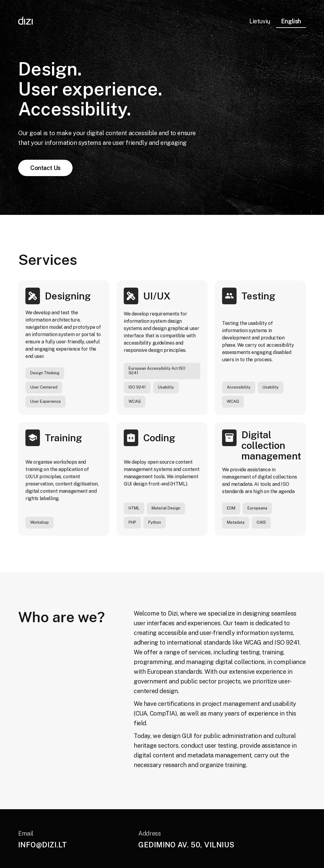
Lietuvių (260, 21)
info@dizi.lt (43, 845)
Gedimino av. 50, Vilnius (187, 845)
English (291, 21)
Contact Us (45, 168)
